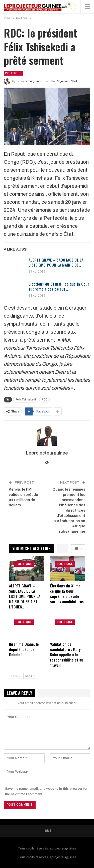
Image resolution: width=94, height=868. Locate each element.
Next (30, 676)
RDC (44, 400)
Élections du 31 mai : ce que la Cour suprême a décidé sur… (59, 286)
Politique (13, 73)
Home (47, 831)
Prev (16, 676)
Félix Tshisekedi (26, 400)
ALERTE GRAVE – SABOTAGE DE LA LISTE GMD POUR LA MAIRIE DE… (56, 262)
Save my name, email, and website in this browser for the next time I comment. (46, 791)
